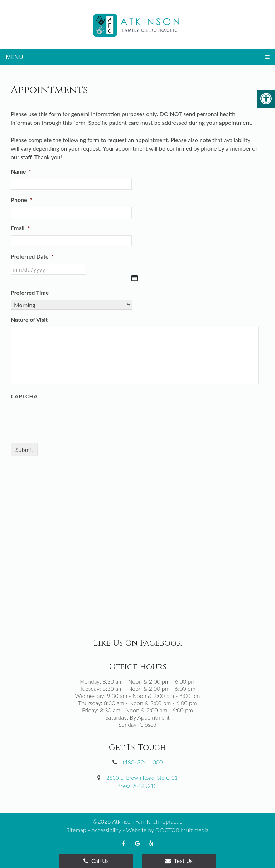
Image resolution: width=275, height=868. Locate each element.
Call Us (96, 861)
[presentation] (65, 418)
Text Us (179, 861)
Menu (15, 57)
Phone (21, 200)
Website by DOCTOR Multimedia (167, 830)
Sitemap (76, 830)
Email (20, 228)
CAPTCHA (24, 396)
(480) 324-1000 (143, 762)
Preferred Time (30, 293)
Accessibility (106, 830)
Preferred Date (32, 256)
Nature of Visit (29, 319)
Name (21, 171)
